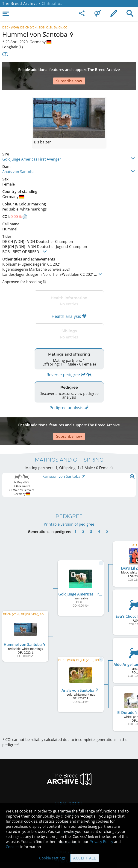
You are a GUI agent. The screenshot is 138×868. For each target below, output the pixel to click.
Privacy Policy (101, 842)
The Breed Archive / (21, 3)
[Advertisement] (69, 69)
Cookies (13, 847)
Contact (69, 790)
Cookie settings (52, 858)
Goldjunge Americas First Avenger (32, 145)
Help (69, 800)
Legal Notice (69, 780)
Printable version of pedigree (69, 501)
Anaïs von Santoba (18, 158)
